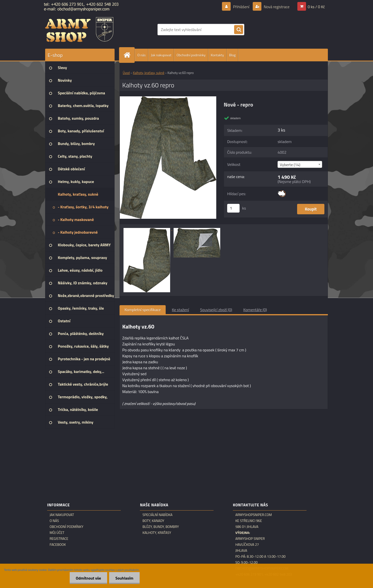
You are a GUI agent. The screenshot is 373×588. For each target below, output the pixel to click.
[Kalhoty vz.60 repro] (168, 98)
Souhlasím (124, 578)
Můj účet (57, 533)
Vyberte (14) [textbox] (290, 165)
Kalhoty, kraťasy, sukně (149, 73)
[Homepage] (129, 55)
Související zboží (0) (216, 310)
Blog (232, 55)
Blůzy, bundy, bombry (161, 527)
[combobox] (300, 164)
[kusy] (233, 208)
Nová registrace (276, 7)
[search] (239, 30)
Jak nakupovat (161, 55)
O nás (141, 55)
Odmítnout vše (89, 578)
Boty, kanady (153, 521)
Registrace (59, 539)
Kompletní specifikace (143, 310)
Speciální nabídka (157, 515)
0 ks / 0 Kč (316, 7)
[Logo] (79, 30)
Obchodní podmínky (191, 55)
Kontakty (217, 55)
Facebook (58, 545)
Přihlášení (241, 7)
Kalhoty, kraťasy (157, 533)
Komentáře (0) (255, 310)
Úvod (126, 73)
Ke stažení (180, 310)
